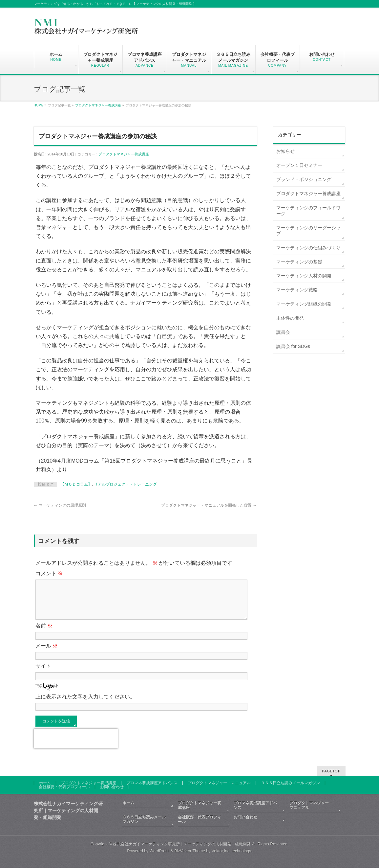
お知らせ (285, 151)
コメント (49, 573)
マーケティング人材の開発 (304, 276)
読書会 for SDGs (293, 346)
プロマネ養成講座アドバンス (152, 783)
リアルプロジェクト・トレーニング (125, 484)
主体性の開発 (290, 318)
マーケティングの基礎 (299, 262)
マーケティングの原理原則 (60, 505)
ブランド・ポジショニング (304, 179)
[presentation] (76, 746)
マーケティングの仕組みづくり (308, 248)
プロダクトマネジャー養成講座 (98, 105)
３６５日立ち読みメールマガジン (290, 783)
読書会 (283, 332)
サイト (43, 674)
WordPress (160, 851)
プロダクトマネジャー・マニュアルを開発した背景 (209, 505)
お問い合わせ (112, 787)
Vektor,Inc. (221, 851)
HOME (39, 105)
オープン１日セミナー (299, 165)
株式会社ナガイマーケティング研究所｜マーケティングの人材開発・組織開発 (182, 844)
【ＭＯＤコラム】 (76, 484)
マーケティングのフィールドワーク (308, 211)
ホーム (45, 783)
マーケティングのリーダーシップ (308, 231)
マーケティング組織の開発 (304, 304)
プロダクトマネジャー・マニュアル (219, 783)
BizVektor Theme (190, 851)
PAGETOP (331, 771)
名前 (44, 634)
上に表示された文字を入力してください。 (85, 705)
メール (47, 654)
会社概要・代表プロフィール (64, 787)
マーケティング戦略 (297, 290)
